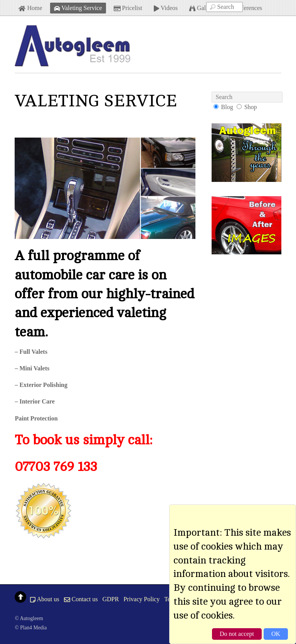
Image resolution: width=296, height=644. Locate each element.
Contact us (81, 599)
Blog (227, 107)
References (245, 8)
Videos (166, 8)
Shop (251, 107)
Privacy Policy (141, 599)
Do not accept (237, 634)
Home (30, 8)
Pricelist (128, 8)
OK (276, 634)
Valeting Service (78, 8)
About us (45, 599)
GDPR (111, 599)
